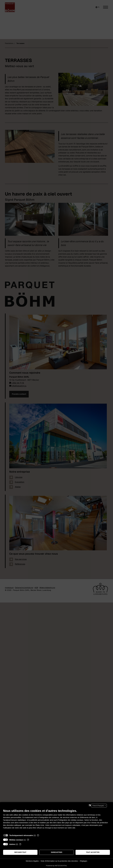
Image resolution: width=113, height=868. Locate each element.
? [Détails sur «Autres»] (20, 844)
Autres (12, 844)
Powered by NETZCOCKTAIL (56, 866)
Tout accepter (93, 852)
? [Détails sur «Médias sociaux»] (28, 840)
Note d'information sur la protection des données (59, 861)
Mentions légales (32, 861)
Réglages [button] (84, 861)
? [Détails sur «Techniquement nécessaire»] (38, 835)
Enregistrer (57, 852)
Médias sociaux (16, 840)
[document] (56, 821)
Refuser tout (20, 852)
